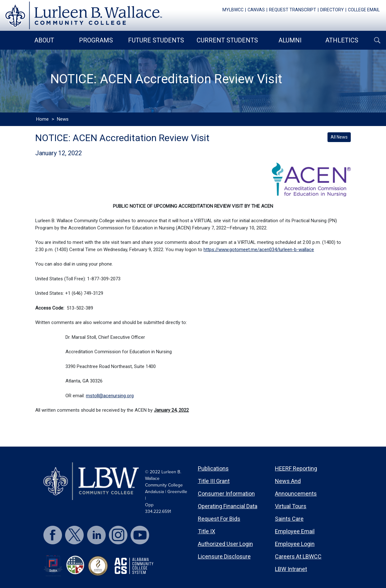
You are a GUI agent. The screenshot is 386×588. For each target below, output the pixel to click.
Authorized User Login (225, 544)
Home (42, 119)
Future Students (156, 40)
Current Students (227, 40)
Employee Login (295, 544)
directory (332, 10)
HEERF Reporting (296, 468)
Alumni (290, 40)
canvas (256, 10)
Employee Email (295, 531)
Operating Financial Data (228, 506)
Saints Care (289, 519)
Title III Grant (214, 481)
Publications (213, 468)
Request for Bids (219, 519)
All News (339, 137)
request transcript (293, 10)
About (44, 40)
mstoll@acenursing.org (110, 396)
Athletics (342, 40)
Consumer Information (226, 494)
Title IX (207, 531)
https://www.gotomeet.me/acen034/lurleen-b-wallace (259, 250)
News (63, 119)
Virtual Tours (291, 506)
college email (364, 10)
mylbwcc (233, 10)
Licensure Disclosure (224, 556)
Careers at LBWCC (298, 556)
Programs (96, 40)
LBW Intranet (291, 569)
